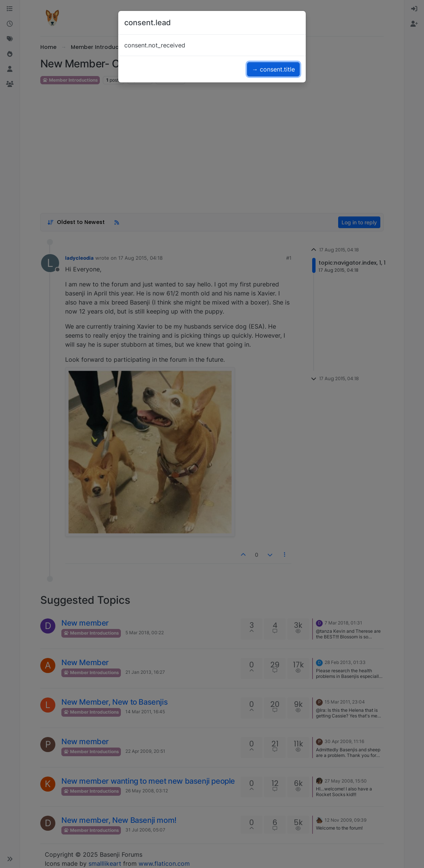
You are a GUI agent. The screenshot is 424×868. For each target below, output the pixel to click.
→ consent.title (273, 69)
